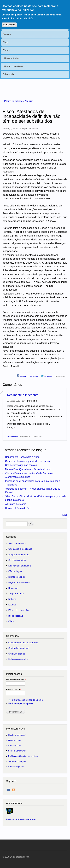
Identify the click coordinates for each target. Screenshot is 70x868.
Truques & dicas (16, 594)
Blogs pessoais (16, 616)
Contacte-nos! (14, 745)
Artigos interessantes (19, 555)
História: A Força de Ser (18, 508)
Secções (11, 537)
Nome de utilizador (16, 680)
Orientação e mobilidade (20, 549)
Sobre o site (8, 74)
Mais (65, 515)
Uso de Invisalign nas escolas (21, 465)
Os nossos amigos (17, 560)
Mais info (28, 16)
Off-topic (13, 621)
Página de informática (19, 582)
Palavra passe (14, 690)
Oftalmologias (15, 571)
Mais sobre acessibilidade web (21, 819)
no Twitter (47, 376)
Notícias (29, 101)
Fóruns (6, 50)
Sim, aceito (9, 22)
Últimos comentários (13, 66)
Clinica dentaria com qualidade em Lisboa (27, 461)
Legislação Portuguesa (20, 566)
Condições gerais (16, 766)
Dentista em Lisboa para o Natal (22, 457)
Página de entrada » (15, 101)
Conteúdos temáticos (19, 648)
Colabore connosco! (17, 735)
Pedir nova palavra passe (21, 703)
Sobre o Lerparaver (17, 751)
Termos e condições (17, 761)
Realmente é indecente (23, 395)
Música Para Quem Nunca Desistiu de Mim (28, 469)
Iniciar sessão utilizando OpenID (27, 700)
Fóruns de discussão (19, 610)
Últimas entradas (11, 58)
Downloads (14, 588)
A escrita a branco (17, 543)
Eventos (7, 34)
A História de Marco (16, 504)
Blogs (5, 42)
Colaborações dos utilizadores (23, 643)
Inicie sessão (13, 436)
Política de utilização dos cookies (23, 756)
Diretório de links (17, 577)
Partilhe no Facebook (27, 376)
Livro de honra (15, 740)
